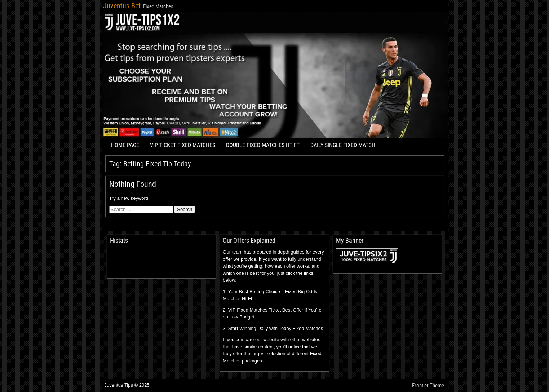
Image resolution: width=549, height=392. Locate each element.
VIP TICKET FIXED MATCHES (183, 145)
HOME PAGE (125, 145)
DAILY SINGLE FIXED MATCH (343, 145)
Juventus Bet (122, 6)
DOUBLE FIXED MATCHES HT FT (263, 145)
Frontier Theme (428, 386)
